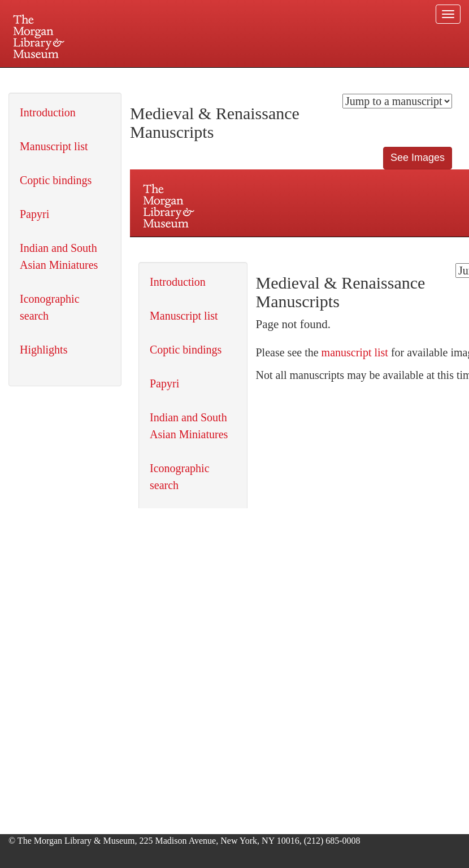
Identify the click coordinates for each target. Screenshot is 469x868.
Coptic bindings (56, 180)
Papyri (34, 214)
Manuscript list (54, 146)
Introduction (48, 112)
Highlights (44, 350)
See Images (418, 158)
